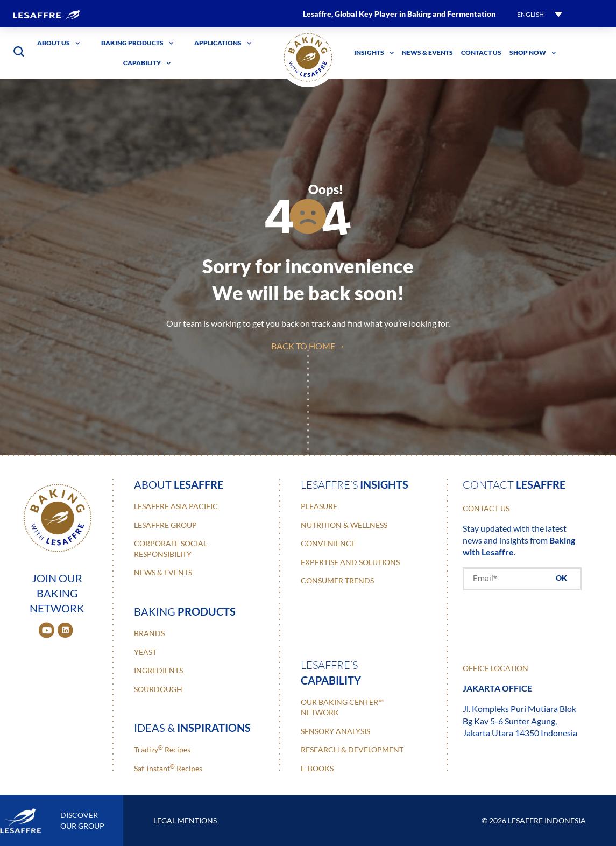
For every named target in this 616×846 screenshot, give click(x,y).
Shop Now (533, 53)
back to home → (308, 346)
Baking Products (137, 43)
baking (185, 611)
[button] (540, 14)
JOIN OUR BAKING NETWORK (57, 593)
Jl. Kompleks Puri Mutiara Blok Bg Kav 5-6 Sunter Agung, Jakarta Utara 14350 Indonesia (520, 721)
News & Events (427, 52)
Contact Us (481, 52)
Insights (374, 53)
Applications (223, 43)
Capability (147, 63)
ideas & (192, 728)
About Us (59, 43)
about (179, 484)
